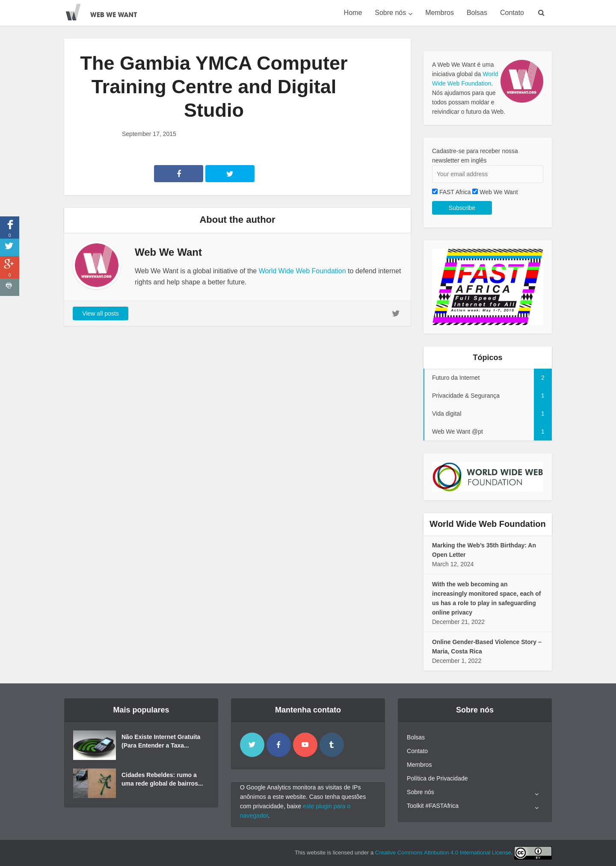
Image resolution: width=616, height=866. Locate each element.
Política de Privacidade (437, 778)
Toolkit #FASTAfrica (433, 806)
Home (353, 13)
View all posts (100, 313)
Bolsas (477, 13)
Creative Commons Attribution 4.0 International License (443, 853)
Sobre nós (390, 13)
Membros (440, 13)
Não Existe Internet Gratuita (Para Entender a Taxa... (161, 741)
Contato (512, 13)
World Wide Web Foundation (302, 271)
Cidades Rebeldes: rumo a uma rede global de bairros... (162, 779)
